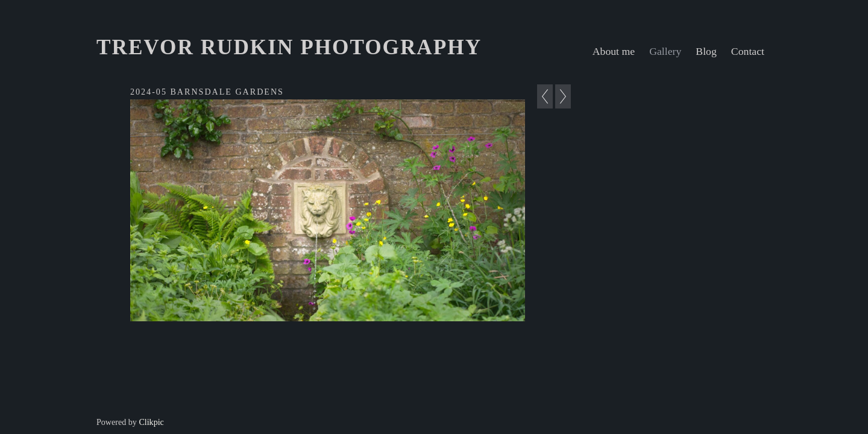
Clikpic (151, 422)
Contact (748, 51)
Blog (706, 51)
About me (614, 51)
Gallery (665, 51)
